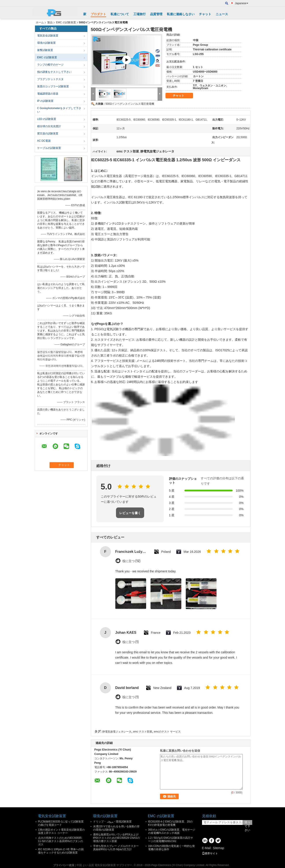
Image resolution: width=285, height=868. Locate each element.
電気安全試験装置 (48, 36)
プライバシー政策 (64, 865)
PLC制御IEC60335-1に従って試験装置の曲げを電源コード (61, 823)
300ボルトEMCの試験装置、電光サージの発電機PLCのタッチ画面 (172, 831)
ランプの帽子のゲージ (50, 65)
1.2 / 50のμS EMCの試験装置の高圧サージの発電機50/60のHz (171, 840)
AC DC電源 (44, 141)
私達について (120, 14)
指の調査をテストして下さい (54, 72)
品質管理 (156, 14)
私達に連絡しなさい (181, 14)
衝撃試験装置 (45, 50)
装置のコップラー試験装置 (53, 86)
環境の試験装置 (46, 43)
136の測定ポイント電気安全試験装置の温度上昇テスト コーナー (61, 831)
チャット (205, 14)
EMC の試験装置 (66, 22)
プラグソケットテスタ (50, 79)
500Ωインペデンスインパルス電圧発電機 (130, 104)
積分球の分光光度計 (49, 126)
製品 (50, 22)
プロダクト (98, 14)
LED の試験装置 (47, 119)
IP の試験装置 (45, 101)
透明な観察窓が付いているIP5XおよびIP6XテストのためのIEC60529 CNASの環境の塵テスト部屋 (116, 838)
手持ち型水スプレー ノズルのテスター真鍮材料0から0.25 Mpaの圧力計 (116, 848)
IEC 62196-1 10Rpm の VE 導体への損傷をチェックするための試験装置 (61, 851)
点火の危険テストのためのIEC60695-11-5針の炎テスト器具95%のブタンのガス (61, 841)
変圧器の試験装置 (48, 134)
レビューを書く (130, 513)
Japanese (242, 3)
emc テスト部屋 (143, 732)
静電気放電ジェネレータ (117, 732)
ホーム (40, 22)
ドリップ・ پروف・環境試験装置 (112, 822)
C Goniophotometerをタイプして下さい (59, 110)
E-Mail (206, 848)
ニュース (222, 14)
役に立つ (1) (131, 642)
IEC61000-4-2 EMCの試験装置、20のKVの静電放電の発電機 (170, 823)
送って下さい (247, 823)
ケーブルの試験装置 (49, 148)
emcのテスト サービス (167, 732)
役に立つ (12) (131, 561)
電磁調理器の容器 (48, 94)
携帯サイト (210, 853)
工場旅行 (140, 14)
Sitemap (218, 848)
